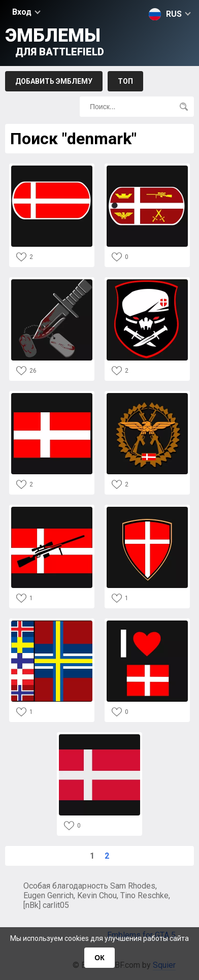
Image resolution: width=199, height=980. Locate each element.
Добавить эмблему (54, 81)
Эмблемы (55, 41)
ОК (99, 958)
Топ (125, 81)
